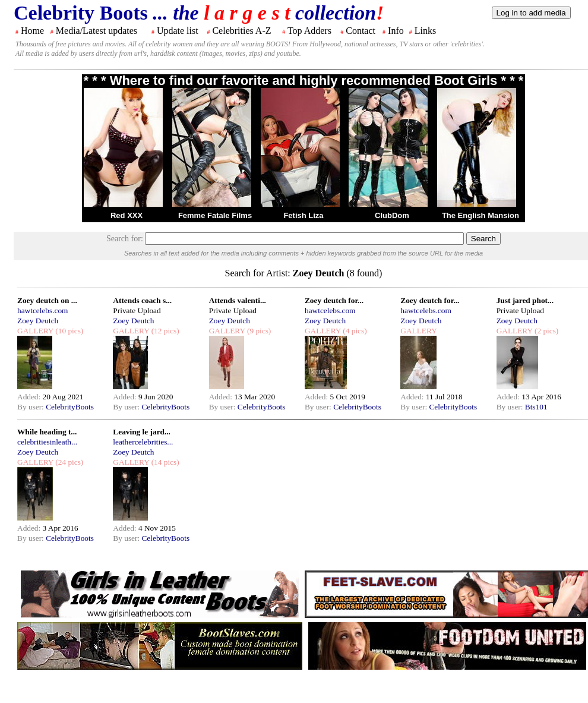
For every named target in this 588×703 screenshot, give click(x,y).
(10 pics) (68, 331)
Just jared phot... (525, 300)
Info (396, 31)
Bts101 (536, 407)
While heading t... (47, 432)
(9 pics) (258, 331)
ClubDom (392, 215)
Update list (178, 31)
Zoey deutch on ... (47, 300)
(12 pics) (164, 331)
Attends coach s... (142, 300)
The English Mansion (480, 215)
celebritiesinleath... (47, 442)
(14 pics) (164, 462)
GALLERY (35, 331)
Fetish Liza (303, 215)
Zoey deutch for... (334, 300)
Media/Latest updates (97, 31)
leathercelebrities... (143, 442)
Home (32, 31)
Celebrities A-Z (241, 31)
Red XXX (127, 215)
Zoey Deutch (38, 321)
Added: (30, 397)
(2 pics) (546, 331)
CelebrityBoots (70, 407)
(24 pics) (68, 462)
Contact (361, 31)
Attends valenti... (238, 300)
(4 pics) (354, 331)
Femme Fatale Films (215, 215)
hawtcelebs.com (43, 310)
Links (425, 31)
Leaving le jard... (142, 432)
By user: (31, 407)
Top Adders (309, 31)
